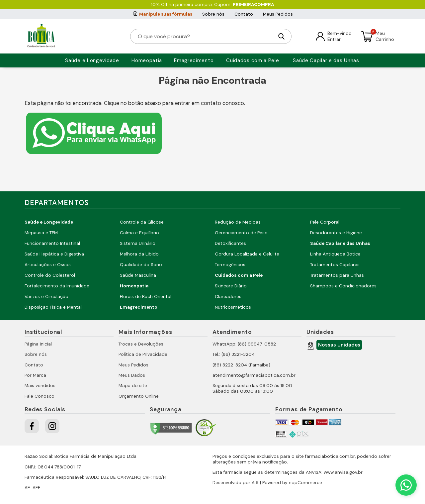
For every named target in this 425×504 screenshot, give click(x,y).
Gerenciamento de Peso (241, 233)
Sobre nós (213, 14)
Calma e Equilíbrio (139, 233)
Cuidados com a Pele (253, 60)
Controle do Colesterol (50, 275)
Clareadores (228, 297)
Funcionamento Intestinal (52, 243)
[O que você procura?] (206, 36)
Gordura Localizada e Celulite (247, 254)
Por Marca (35, 375)
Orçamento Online (139, 396)
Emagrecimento (194, 60)
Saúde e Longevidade (92, 60)
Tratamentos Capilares (335, 265)
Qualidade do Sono (141, 265)
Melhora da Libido (139, 254)
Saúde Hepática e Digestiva (54, 254)
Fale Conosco (40, 396)
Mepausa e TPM (41, 233)
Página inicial (38, 344)
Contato (244, 14)
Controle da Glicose (142, 222)
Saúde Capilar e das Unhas (326, 60)
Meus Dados (132, 375)
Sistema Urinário (138, 243)
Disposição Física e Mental (53, 307)
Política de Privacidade (143, 354)
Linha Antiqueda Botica (335, 254)
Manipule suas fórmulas (166, 14)
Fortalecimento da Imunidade (57, 286)
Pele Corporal (325, 222)
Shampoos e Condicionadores (343, 286)
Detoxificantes (230, 243)
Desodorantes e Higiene (336, 233)
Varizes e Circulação (46, 297)
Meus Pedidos (278, 14)
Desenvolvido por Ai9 (236, 483)
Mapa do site (133, 386)
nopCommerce (305, 483)
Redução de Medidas (238, 222)
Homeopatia (147, 60)
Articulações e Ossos (48, 265)
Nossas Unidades (338, 346)
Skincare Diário (231, 286)
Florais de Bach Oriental (146, 297)
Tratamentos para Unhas (337, 275)
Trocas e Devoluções (141, 344)
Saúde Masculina (138, 275)
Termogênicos (230, 265)
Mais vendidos (40, 386)
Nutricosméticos (233, 307)
